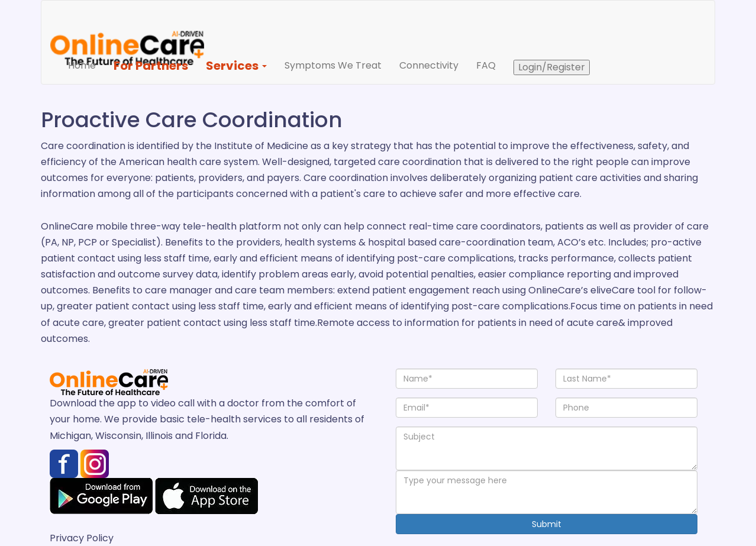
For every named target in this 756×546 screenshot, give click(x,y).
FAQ (486, 65)
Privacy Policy (82, 538)
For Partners (151, 66)
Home (86, 65)
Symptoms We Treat (333, 65)
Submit (547, 524)
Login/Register (552, 67)
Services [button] (236, 66)
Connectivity (429, 65)
